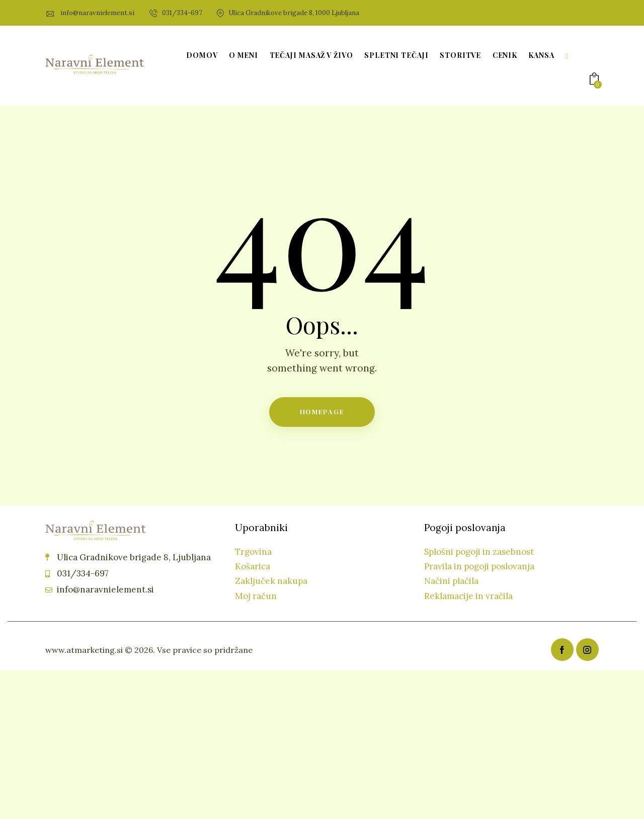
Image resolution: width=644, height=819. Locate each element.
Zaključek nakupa (271, 581)
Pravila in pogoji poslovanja (479, 566)
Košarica (253, 566)
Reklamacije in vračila (468, 596)
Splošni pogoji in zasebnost (479, 552)
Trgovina (253, 552)
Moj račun (256, 596)
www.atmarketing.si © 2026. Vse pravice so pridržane (149, 650)
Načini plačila (451, 581)
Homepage (322, 412)
